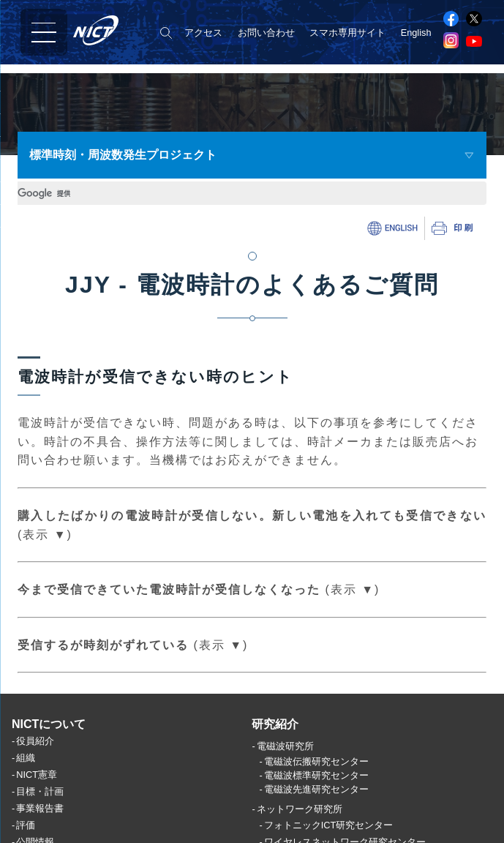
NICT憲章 (37, 799)
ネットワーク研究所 (300, 834)
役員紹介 (35, 766)
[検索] (125, 193)
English (416, 33)
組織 (26, 783)
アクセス (203, 33)
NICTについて (49, 748)
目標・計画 (40, 816)
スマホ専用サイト (347, 33)
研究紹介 (275, 748)
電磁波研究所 (285, 771)
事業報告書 (40, 833)
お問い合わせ (266, 33)
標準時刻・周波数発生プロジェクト (123, 155)
